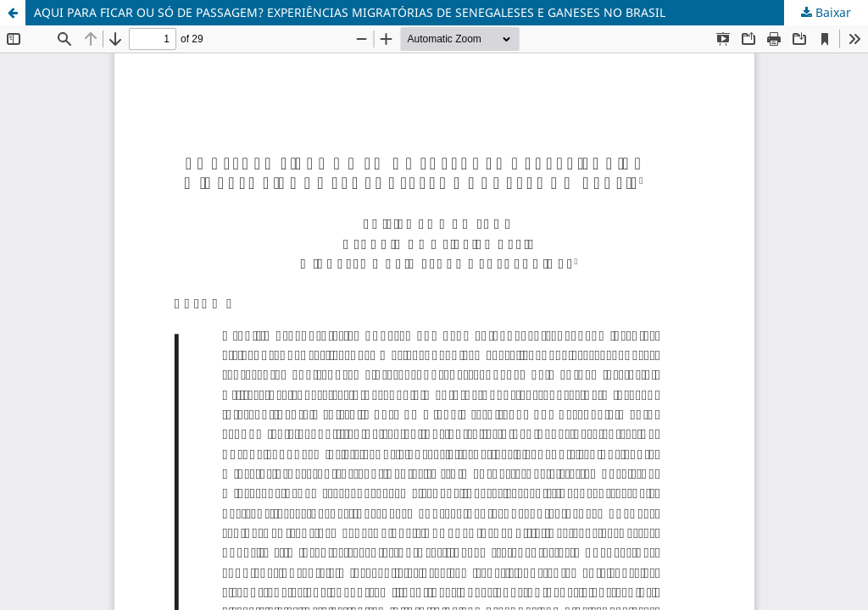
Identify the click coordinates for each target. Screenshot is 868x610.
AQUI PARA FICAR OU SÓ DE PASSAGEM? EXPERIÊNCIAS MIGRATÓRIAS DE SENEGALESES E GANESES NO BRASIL (350, 12)
